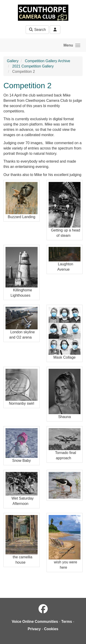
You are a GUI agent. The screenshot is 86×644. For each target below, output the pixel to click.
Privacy (34, 629)
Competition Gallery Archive (47, 61)
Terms (67, 622)
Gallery (13, 61)
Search (37, 30)
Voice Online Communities (35, 622)
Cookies (51, 629)
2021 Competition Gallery (33, 66)
